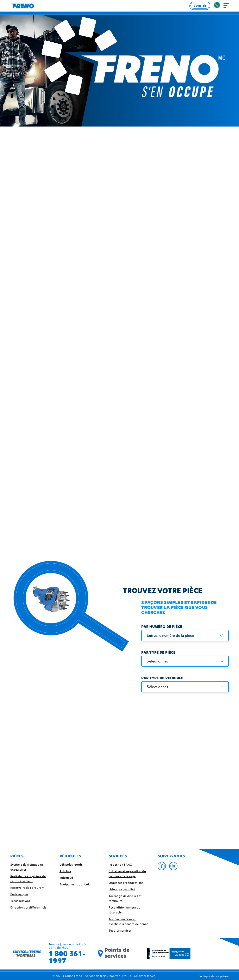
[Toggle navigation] (226, 6)
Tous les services (120, 931)
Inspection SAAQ (121, 865)
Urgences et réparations (126, 883)
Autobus (65, 871)
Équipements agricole (75, 884)
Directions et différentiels (28, 907)
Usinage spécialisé (122, 889)
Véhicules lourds (71, 865)
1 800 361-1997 (67, 957)
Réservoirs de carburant (27, 888)
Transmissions (20, 901)
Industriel (66, 878)
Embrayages (19, 894)
